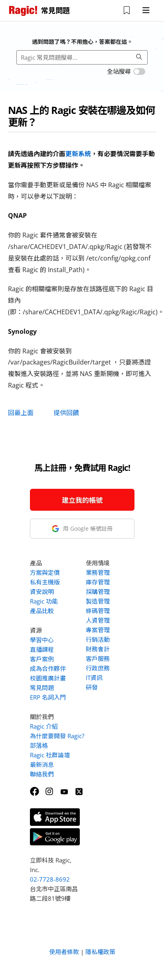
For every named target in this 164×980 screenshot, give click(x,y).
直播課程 (42, 649)
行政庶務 (98, 668)
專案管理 (98, 630)
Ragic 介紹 (44, 726)
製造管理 (98, 601)
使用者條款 (64, 952)
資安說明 (42, 592)
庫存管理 (98, 582)
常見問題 (42, 688)
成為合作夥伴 (48, 668)
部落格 (39, 745)
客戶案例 (42, 659)
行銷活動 (98, 639)
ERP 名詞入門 (48, 697)
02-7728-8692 (50, 879)
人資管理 (98, 620)
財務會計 (98, 649)
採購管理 (98, 592)
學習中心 (42, 640)
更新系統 (78, 154)
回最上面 (21, 413)
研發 (92, 687)
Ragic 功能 (44, 601)
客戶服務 (98, 659)
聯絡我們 (42, 774)
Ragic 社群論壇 (50, 755)
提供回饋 (66, 413)
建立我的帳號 (82, 500)
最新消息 (42, 764)
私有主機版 (45, 582)
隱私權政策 (100, 952)
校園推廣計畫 (48, 678)
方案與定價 (45, 572)
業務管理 (98, 572)
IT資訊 (94, 678)
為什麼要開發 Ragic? (57, 736)
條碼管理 (98, 611)
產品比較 (42, 611)
